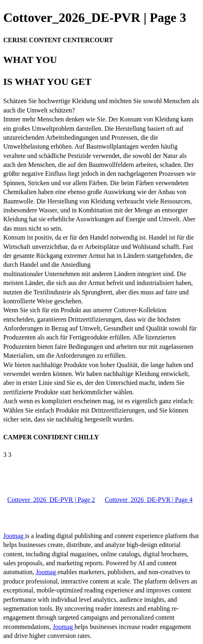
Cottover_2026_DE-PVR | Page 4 (149, 500)
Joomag (14, 536)
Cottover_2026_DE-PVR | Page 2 (51, 500)
